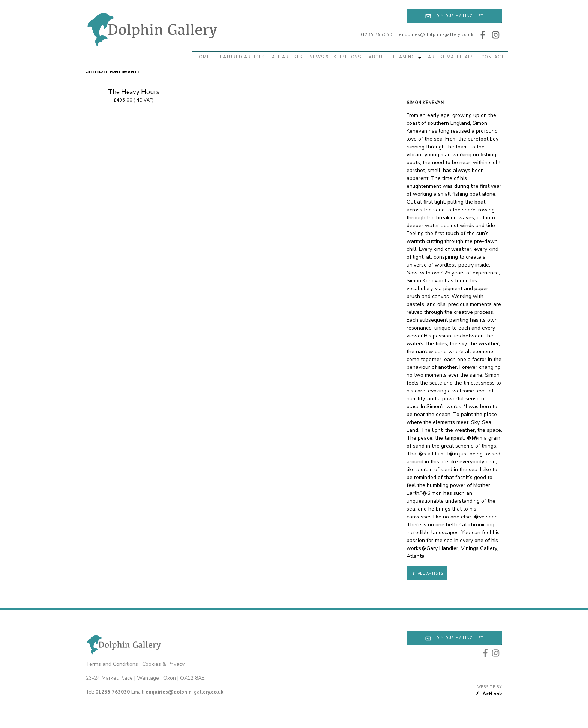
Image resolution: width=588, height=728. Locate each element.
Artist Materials (451, 57)
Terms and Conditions (112, 664)
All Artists (287, 57)
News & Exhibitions (335, 57)
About (377, 57)
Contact (493, 57)
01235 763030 (376, 34)
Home (203, 57)
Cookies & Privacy (163, 664)
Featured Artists (241, 57)
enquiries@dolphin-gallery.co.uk (436, 34)
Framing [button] (407, 57)
